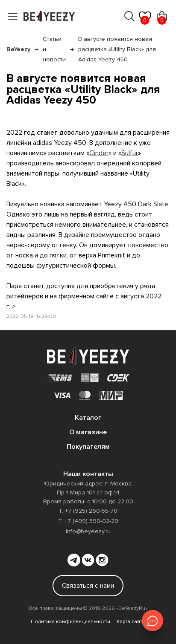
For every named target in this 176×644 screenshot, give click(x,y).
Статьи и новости (54, 49)
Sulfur (130, 153)
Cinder (99, 153)
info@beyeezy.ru (88, 531)
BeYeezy (18, 49)
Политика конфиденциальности (70, 622)
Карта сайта (131, 622)
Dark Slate (153, 204)
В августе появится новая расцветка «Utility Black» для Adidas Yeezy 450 (117, 49)
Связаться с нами (88, 586)
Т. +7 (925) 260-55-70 (88, 511)
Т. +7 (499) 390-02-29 (88, 521)
